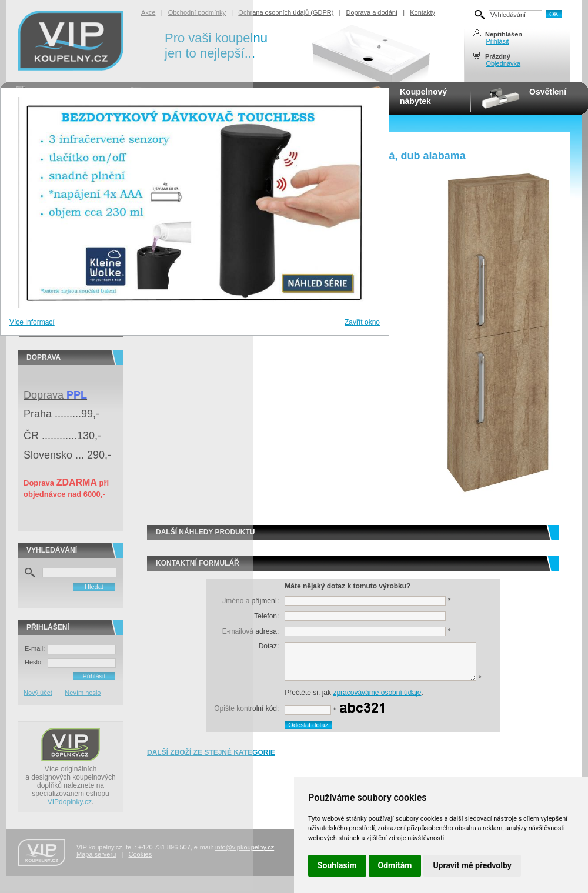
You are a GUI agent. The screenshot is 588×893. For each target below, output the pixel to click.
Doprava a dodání (372, 12)
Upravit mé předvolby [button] (472, 865)
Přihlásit (497, 41)
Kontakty (422, 12)
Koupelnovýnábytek (423, 96)
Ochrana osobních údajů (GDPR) (286, 12)
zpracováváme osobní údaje (377, 693)
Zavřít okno (362, 322)
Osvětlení (548, 92)
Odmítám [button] (395, 865)
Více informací (32, 322)
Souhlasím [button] (337, 865)
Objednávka (503, 63)
